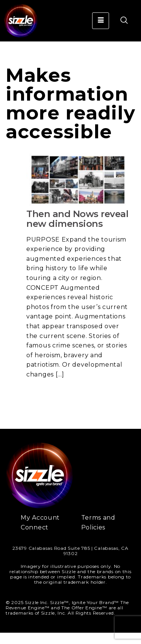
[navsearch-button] (120, 21)
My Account (40, 529)
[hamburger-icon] (101, 21)
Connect (35, 539)
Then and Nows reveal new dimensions (77, 230)
